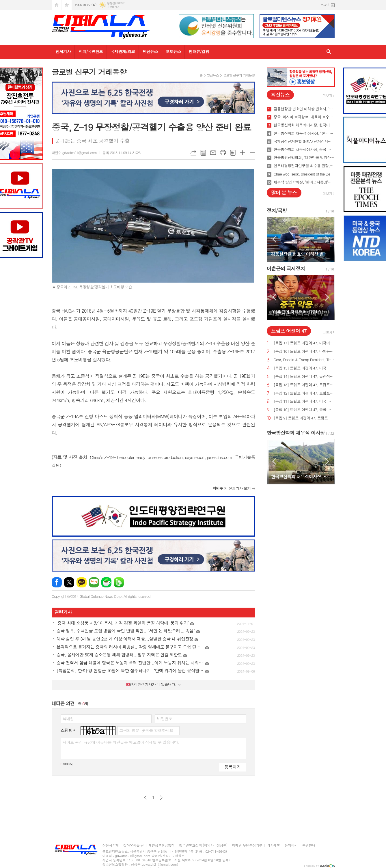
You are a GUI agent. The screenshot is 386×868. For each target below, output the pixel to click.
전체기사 (63, 51)
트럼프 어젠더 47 (289, 331)
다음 (161, 798)
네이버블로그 (94, 582)
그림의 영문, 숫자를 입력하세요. (147, 730)
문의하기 (291, 845)
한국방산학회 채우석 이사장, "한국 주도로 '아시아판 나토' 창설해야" (304, 133)
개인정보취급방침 (161, 845)
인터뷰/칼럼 (199, 51)
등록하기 (232, 767)
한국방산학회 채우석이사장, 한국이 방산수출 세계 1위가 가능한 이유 (304, 125)
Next (327, 239)
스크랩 (233, 153)
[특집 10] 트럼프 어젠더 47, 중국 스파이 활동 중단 (304, 410)
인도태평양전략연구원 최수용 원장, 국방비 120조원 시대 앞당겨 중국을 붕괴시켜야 (304, 166)
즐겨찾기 (67, 5)
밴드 (119, 582)
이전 (145, 798)
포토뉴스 (173, 51)
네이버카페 (106, 582)
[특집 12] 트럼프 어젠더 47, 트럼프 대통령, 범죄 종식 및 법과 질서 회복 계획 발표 (304, 393)
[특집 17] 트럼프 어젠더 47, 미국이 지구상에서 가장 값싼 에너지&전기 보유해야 (304, 343)
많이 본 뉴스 (284, 193)
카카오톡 (82, 582)
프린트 (223, 153)
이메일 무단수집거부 (247, 845)
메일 (213, 153)
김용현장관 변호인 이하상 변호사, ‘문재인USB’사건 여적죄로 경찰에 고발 (304, 109)
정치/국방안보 (91, 51)
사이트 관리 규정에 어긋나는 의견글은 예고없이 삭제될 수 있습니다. (121, 742)
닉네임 (68, 718)
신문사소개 (111, 845)
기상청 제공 (113, 7)
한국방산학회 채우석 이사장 (296, 433)
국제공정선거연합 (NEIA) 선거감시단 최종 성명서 (304, 141)
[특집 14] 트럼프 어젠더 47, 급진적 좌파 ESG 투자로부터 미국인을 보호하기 (304, 377)
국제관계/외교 (123, 51)
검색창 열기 (329, 52)
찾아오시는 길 (134, 845)
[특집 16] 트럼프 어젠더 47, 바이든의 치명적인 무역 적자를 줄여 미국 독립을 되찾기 (304, 351)
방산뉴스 (150, 51)
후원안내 (309, 845)
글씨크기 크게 (243, 153)
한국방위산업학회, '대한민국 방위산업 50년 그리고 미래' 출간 (304, 158)
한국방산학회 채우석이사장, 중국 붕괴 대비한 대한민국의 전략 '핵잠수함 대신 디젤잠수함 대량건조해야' (304, 150)
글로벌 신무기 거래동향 (239, 75)
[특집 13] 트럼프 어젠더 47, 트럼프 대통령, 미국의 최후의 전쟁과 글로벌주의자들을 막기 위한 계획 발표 (304, 385)
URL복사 (193, 153)
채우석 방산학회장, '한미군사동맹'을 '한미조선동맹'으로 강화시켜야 (304, 182)
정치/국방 (277, 210)
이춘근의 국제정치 (286, 268)
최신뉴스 (280, 95)
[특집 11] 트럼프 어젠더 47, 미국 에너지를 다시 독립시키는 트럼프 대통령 (304, 401)
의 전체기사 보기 (232, 488)
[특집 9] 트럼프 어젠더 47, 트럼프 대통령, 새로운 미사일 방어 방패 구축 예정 (304, 418)
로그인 (325, 5)
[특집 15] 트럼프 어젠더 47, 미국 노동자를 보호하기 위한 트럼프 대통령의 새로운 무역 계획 (304, 368)
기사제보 (273, 845)
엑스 (69, 582)
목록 (203, 153)
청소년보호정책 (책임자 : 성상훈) (203, 845)
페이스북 (57, 582)
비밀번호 (165, 718)
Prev (274, 239)
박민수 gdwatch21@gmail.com (74, 153)
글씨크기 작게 (252, 153)
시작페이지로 (57, 5)
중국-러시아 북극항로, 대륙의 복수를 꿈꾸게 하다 (304, 117)
